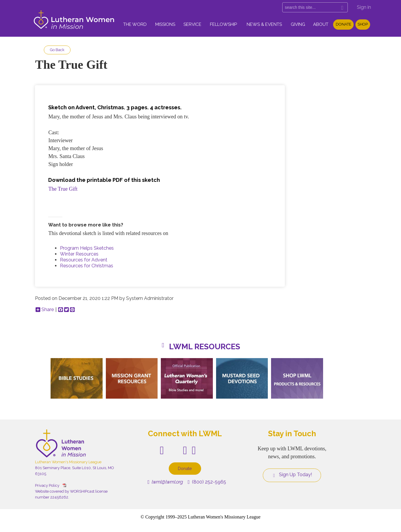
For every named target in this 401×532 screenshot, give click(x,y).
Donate (344, 24)
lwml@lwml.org (165, 482)
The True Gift (63, 189)
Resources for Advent (84, 260)
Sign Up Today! (292, 475)
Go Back (57, 50)
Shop (363, 24)
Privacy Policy (47, 485)
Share (45, 310)
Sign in (364, 7)
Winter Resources (79, 254)
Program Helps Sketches (87, 248)
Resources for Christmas (87, 266)
